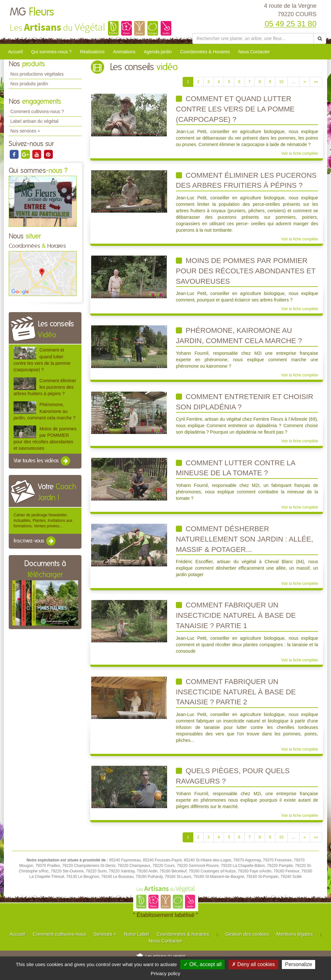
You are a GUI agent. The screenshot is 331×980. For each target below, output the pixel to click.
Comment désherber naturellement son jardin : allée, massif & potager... (245, 539)
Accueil (15, 52)
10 (281, 82)
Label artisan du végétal (34, 121)
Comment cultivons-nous (59, 934)
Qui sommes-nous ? (51, 52)
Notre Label (137, 934)
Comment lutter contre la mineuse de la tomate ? (236, 468)
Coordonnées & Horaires (205, 52)
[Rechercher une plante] (253, 38)
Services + (105, 934)
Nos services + (25, 131)
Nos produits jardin (29, 84)
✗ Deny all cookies (253, 964)
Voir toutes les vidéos (42, 461)
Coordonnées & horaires (183, 934)
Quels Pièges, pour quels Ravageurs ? (233, 776)
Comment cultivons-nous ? (37, 111)
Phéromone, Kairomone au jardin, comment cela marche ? (44, 411)
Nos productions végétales (37, 74)
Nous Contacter (254, 52)
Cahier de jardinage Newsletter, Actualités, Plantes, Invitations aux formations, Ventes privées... (43, 521)
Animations (124, 52)
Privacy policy (165, 973)
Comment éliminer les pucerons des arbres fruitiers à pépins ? (45, 387)
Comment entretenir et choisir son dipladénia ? (245, 402)
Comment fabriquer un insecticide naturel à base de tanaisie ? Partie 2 (236, 692)
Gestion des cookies (247, 934)
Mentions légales (295, 934)
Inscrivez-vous (35, 541)
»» (316, 82)
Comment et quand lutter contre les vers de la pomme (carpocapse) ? (235, 109)
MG (32, 12)
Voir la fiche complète (300, 153)
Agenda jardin (158, 52)
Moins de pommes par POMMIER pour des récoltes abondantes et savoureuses (246, 271)
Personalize (299, 964)
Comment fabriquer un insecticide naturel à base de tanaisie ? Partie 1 (236, 615)
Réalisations (92, 52)
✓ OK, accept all (203, 964)
